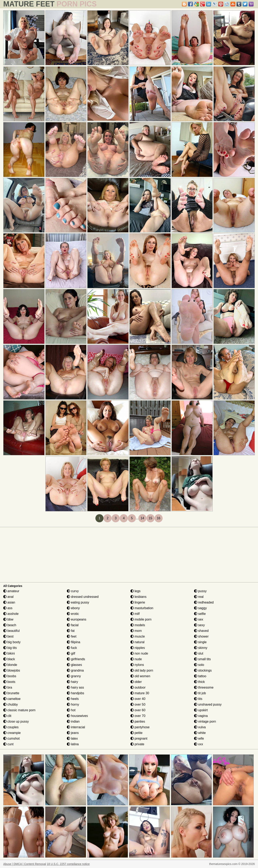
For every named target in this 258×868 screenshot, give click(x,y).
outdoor (138, 687)
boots (9, 682)
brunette (11, 693)
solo (199, 665)
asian (9, 602)
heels (73, 699)
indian (73, 721)
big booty (12, 642)
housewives (77, 716)
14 (142, 518)
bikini (9, 653)
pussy (200, 591)
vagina (201, 716)
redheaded (204, 602)
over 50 (138, 704)
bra (8, 687)
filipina (74, 642)
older (136, 682)
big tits (10, 648)
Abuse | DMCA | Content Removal (25, 864)
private (137, 744)
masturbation (142, 608)
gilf (71, 653)
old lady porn (142, 670)
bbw (8, 619)
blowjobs (12, 670)
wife (199, 738)
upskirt (201, 710)
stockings (203, 670)
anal (8, 597)
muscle (138, 636)
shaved (201, 631)
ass (8, 608)
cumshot (11, 738)
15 (150, 518)
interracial (76, 727)
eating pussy (78, 602)
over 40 (138, 699)
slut (199, 653)
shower (201, 636)
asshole (11, 614)
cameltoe (12, 699)
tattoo (200, 676)
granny (74, 676)
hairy (72, 682)
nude (136, 659)
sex (199, 619)
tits (198, 699)
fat (71, 631)
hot (71, 710)
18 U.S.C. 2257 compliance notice (68, 864)
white (200, 733)
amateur (11, 591)
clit (7, 716)
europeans (77, 619)
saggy (200, 608)
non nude (139, 653)
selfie (200, 614)
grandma (75, 670)
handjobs (75, 693)
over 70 (138, 716)
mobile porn (141, 619)
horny (73, 704)
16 (159, 518)
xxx (198, 744)
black (9, 659)
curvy (73, 591)
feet (72, 636)
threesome (204, 687)
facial (73, 625)
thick (199, 682)
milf (135, 614)
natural (137, 642)
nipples (138, 648)
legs (135, 591)
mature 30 (140, 693)
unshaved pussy (208, 704)
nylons (137, 665)
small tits (202, 659)
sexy (199, 625)
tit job (200, 693)
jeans (73, 733)
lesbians (138, 597)
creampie (12, 733)
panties (138, 721)
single (200, 642)
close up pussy (16, 721)
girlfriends (76, 659)
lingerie (138, 602)
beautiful (11, 631)
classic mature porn (19, 710)
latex (72, 738)
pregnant (139, 738)
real (199, 597)
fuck (72, 648)
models (138, 625)
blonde (10, 665)
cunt (8, 744)
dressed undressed (83, 597)
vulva (200, 727)
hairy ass (75, 687)
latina (73, 744)
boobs (10, 676)
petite (136, 733)
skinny (201, 648)
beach (10, 625)
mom (136, 631)
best (8, 636)
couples (11, 727)
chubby (11, 704)
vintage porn (205, 721)
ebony (73, 608)
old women (140, 676)
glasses (74, 665)
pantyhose (140, 727)
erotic (73, 614)
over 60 (138, 710)
